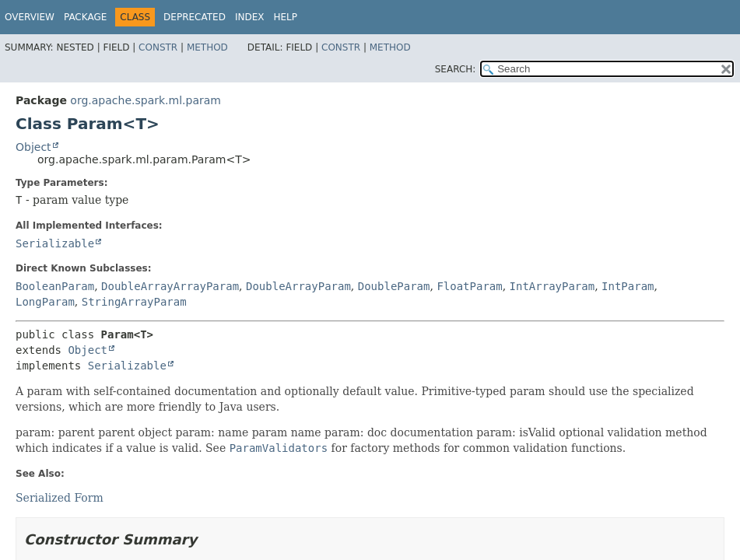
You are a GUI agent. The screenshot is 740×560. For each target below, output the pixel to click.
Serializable (55, 243)
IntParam (628, 286)
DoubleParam (394, 286)
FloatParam (469, 286)
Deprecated (195, 17)
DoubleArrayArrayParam (170, 286)
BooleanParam (55, 286)
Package (85, 17)
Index (250, 17)
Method (207, 47)
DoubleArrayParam (298, 286)
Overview (30, 17)
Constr (158, 47)
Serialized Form (60, 498)
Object (33, 147)
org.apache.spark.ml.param (146, 100)
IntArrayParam (552, 286)
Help (285, 17)
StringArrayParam (134, 302)
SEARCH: (456, 69)
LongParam (45, 302)
